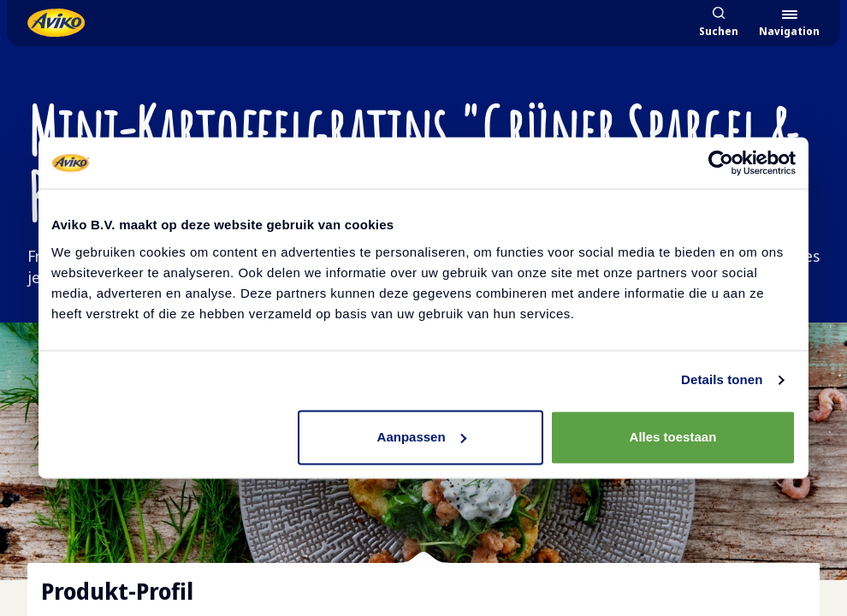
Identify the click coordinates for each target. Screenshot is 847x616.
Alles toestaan (673, 437)
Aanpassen (422, 437)
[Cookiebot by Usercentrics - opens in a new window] (721, 163)
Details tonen (722, 379)
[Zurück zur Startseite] (56, 23)
